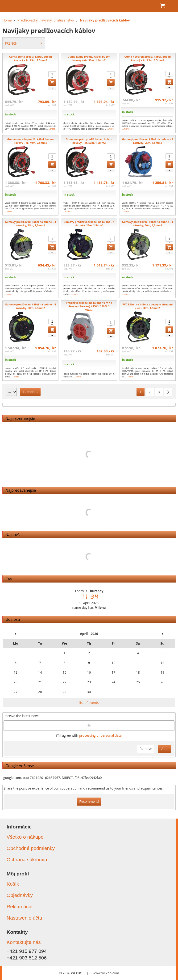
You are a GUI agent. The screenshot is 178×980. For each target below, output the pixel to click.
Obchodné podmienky (31, 848)
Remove (146, 749)
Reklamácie (20, 906)
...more (52, 129)
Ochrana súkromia (27, 860)
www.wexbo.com (106, 973)
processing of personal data (100, 735)
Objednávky (20, 895)
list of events (89, 703)
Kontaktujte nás (24, 942)
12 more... (30, 392)
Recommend (89, 801)
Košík (13, 884)
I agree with (89, 735)
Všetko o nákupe (25, 837)
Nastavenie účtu (24, 918)
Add (165, 749)
